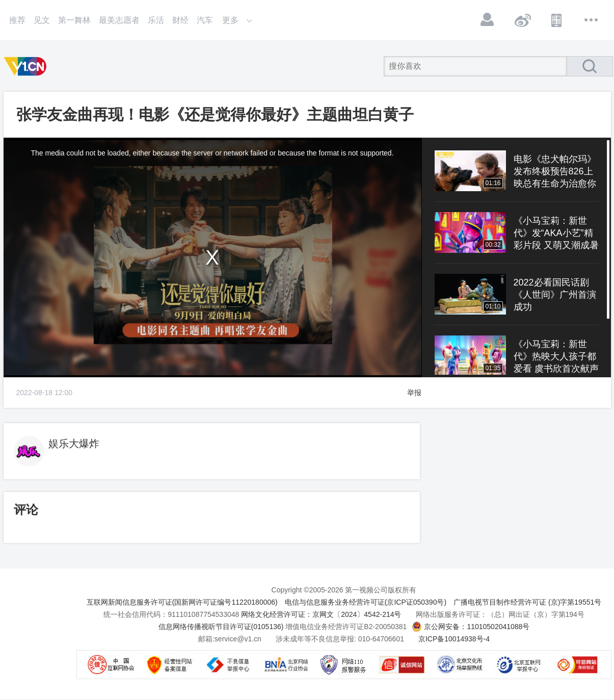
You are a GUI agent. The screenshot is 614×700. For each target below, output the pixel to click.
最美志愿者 (119, 20)
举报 (414, 393)
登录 (488, 20)
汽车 (205, 20)
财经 (180, 20)
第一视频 (27, 66)
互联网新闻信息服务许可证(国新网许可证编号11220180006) (182, 602)
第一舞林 (74, 20)
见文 (42, 20)
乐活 (156, 20)
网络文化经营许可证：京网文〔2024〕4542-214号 (321, 614)
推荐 (17, 20)
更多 (592, 20)
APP (557, 20)
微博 (522, 20)
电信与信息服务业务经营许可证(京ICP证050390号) (366, 602)
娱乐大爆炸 (74, 444)
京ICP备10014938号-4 (454, 639)
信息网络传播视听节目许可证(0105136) (221, 627)
